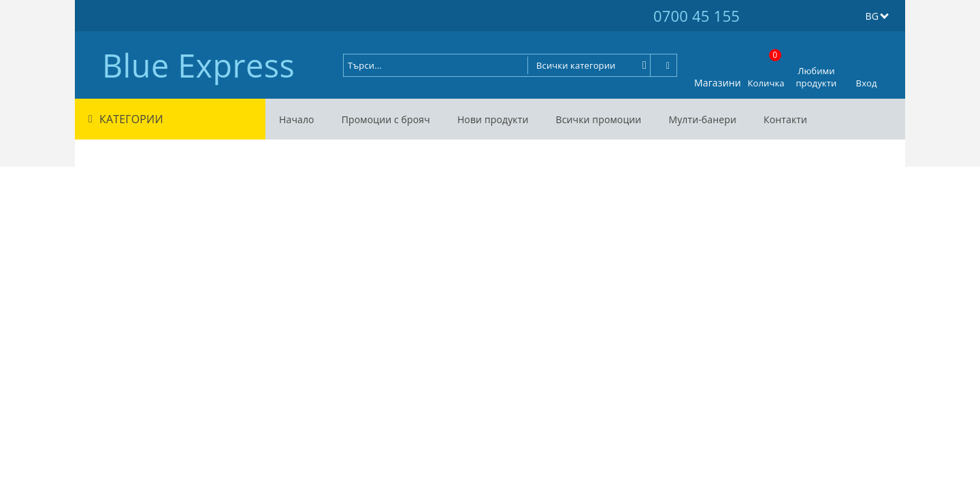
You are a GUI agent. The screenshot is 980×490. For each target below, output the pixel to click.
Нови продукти (493, 119)
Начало (297, 119)
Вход (867, 83)
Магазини (718, 83)
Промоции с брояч (386, 119)
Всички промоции (598, 119)
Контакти (785, 119)
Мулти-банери (702, 119)
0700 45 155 (697, 16)
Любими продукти (816, 77)
